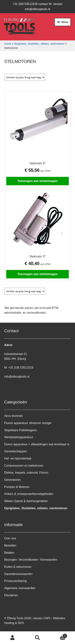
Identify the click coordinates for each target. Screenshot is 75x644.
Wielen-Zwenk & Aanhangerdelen (26, 501)
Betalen (9, 553)
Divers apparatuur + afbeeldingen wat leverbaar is (37, 444)
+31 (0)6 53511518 (21, 368)
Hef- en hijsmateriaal (18, 458)
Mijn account (13, 638)
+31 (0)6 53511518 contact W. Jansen (37, 4)
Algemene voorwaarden (20, 588)
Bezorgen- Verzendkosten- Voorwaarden (31, 560)
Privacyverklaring (15, 581)
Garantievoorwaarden (18, 574)
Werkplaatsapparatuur (19, 437)
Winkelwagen (59, 635)
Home (8, 44)
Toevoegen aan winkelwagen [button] (37, 181)
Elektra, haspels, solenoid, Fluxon (26, 473)
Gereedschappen (16, 451)
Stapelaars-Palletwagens (21, 430)
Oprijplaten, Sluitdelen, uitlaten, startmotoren (39, 44)
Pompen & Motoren (17, 487)
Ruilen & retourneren (18, 567)
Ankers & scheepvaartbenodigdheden (29, 494)
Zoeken (38, 638)
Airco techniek (14, 416)
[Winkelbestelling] (25, 77)
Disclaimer (11, 595)
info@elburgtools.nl (37, 9)
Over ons (10, 538)
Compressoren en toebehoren (24, 466)
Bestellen (10, 545)
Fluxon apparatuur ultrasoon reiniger (28, 423)
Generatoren (13, 480)
